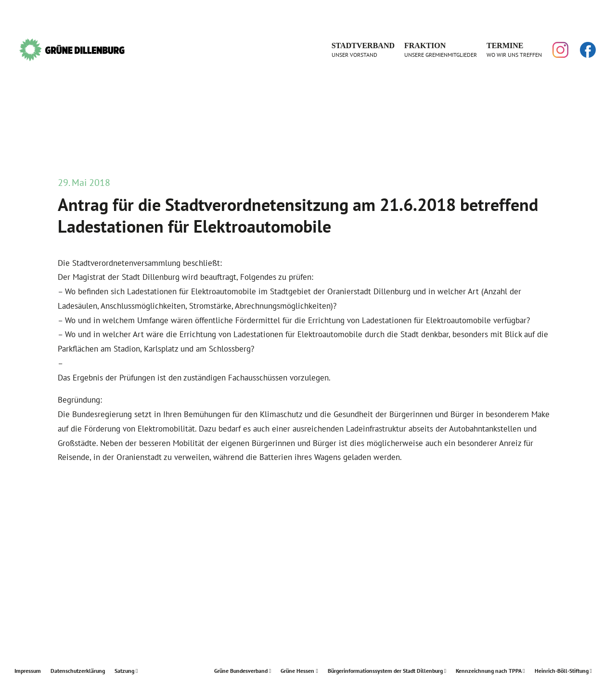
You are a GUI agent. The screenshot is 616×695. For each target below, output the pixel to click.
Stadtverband (363, 50)
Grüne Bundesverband (243, 671)
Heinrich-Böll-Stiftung (563, 671)
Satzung (126, 671)
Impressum (28, 671)
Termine (514, 50)
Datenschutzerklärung (78, 671)
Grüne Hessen (299, 671)
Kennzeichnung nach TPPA (490, 671)
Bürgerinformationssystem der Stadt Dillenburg (387, 671)
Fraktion (441, 50)
